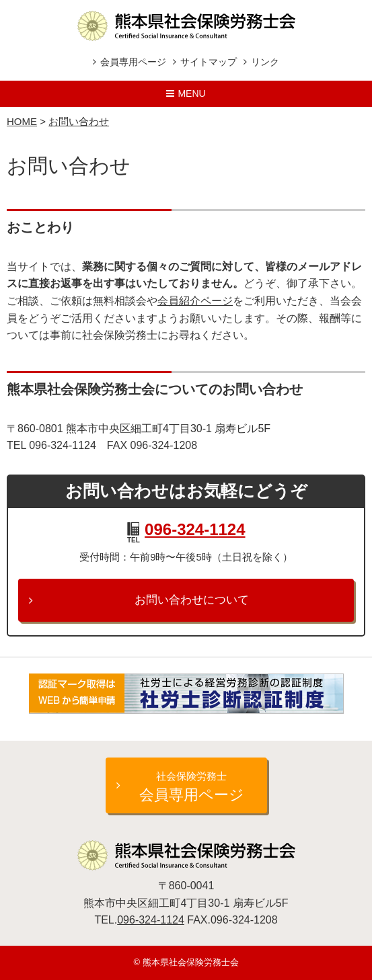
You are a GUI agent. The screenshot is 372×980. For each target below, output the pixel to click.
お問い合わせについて (192, 600)
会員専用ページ (133, 62)
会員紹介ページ (195, 301)
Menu (191, 93)
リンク (265, 62)
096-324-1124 (195, 529)
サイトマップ (209, 62)
